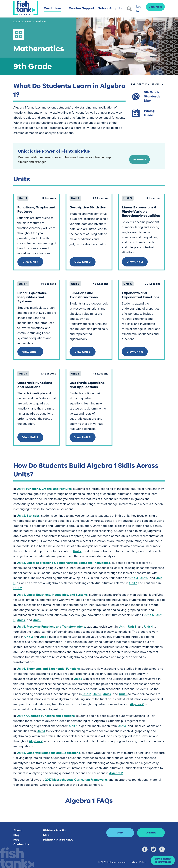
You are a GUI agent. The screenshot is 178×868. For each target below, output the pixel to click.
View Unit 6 (135, 352)
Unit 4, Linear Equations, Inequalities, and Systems (52, 595)
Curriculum (19, 21)
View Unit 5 (82, 352)
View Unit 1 (30, 262)
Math (30, 21)
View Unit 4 (30, 352)
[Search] (129, 9)
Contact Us (21, 844)
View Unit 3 (135, 262)
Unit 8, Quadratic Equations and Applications (48, 753)
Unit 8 (37, 620)
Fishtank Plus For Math (55, 833)
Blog (16, 835)
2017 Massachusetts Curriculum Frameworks (76, 780)
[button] (163, 860)
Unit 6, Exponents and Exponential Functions (48, 669)
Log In (139, 9)
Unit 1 (133, 583)
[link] (37, 232)
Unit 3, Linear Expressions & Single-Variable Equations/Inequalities (63, 563)
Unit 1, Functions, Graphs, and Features (44, 489)
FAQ (16, 840)
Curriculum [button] (52, 8)
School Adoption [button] (111, 8)
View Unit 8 (82, 437)
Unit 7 (21, 620)
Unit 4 (134, 578)
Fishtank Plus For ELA (58, 840)
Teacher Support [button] (82, 8)
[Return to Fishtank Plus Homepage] (26, 8)
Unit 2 (77, 551)
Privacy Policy (138, 862)
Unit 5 (144, 578)
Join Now (155, 7)
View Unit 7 (30, 437)
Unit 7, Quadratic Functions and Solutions (46, 716)
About (18, 830)
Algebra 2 (137, 704)
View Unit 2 (82, 262)
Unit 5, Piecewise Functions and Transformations (51, 626)
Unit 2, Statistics (28, 516)
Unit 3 (132, 626)
